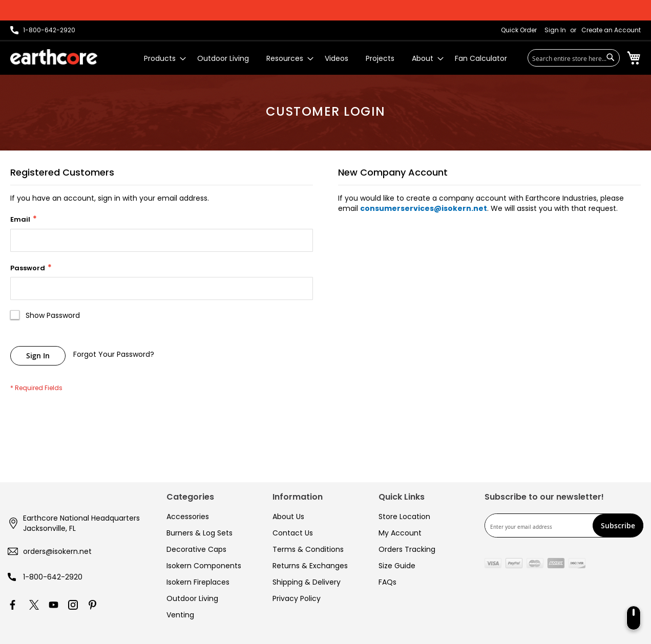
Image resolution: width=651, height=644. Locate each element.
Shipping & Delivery (307, 582)
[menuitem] (162, 59)
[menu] (325, 59)
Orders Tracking (407, 549)
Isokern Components (204, 566)
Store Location (404, 517)
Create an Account (611, 30)
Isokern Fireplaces (198, 582)
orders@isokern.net (57, 551)
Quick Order (519, 30)
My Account (400, 533)
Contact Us (293, 533)
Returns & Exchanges (310, 566)
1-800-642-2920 (53, 577)
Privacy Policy (297, 598)
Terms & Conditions (308, 549)
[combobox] (574, 58)
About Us (288, 517)
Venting (180, 615)
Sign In (555, 30)
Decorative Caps (196, 549)
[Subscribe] (618, 525)
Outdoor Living (192, 598)
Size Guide (397, 566)
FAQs (387, 582)
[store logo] (54, 57)
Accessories (188, 517)
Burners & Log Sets (199, 533)
